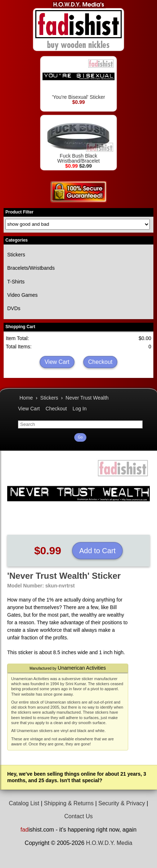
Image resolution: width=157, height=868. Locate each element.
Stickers (16, 255)
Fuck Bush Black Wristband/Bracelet (78, 140)
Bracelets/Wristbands (31, 268)
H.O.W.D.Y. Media (109, 843)
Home (26, 398)
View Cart (57, 362)
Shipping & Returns (69, 803)
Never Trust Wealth (87, 398)
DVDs (14, 308)
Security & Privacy (122, 803)
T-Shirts (16, 282)
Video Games (23, 295)
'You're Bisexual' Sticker (78, 79)
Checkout (100, 362)
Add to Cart (97, 551)
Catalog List (24, 803)
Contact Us (78, 816)
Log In (80, 409)
